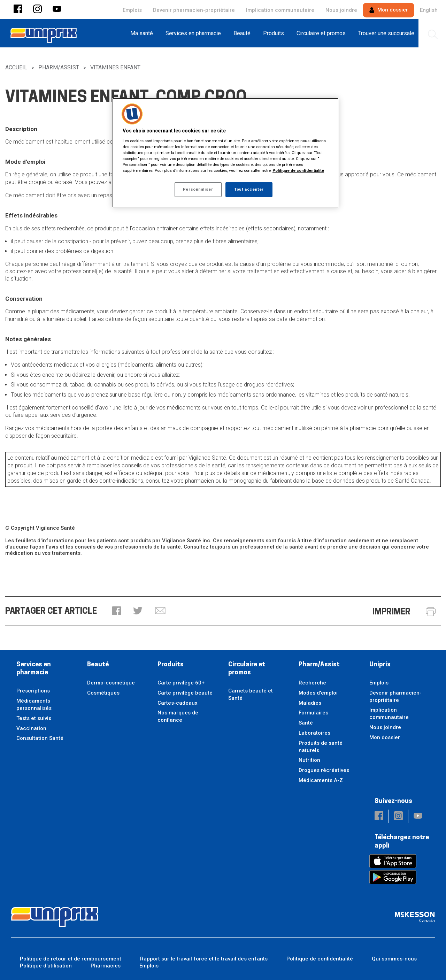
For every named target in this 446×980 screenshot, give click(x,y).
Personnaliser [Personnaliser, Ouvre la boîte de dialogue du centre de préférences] (198, 189)
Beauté (98, 665)
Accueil (16, 67)
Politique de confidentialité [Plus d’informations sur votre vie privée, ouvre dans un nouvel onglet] (298, 170)
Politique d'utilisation (46, 966)
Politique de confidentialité (320, 959)
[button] (18, 10)
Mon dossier (389, 10)
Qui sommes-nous (394, 959)
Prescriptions (33, 691)
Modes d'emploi (318, 693)
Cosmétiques (103, 693)
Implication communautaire (280, 10)
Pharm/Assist (59, 67)
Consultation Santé (40, 738)
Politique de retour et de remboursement (71, 959)
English (429, 10)
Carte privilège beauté (185, 693)
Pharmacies (106, 966)
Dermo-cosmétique (111, 683)
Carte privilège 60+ (181, 683)
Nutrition (309, 760)
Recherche (312, 683)
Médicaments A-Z (321, 780)
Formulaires (313, 713)
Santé (306, 723)
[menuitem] (144, 33)
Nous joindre (341, 10)
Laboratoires (314, 733)
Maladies (310, 703)
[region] (225, 153)
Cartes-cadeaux (178, 703)
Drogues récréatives (324, 770)
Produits (171, 665)
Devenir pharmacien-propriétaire (194, 10)
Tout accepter (249, 189)
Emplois (132, 10)
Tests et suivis (34, 718)
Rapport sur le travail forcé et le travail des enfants (204, 959)
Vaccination (31, 728)
